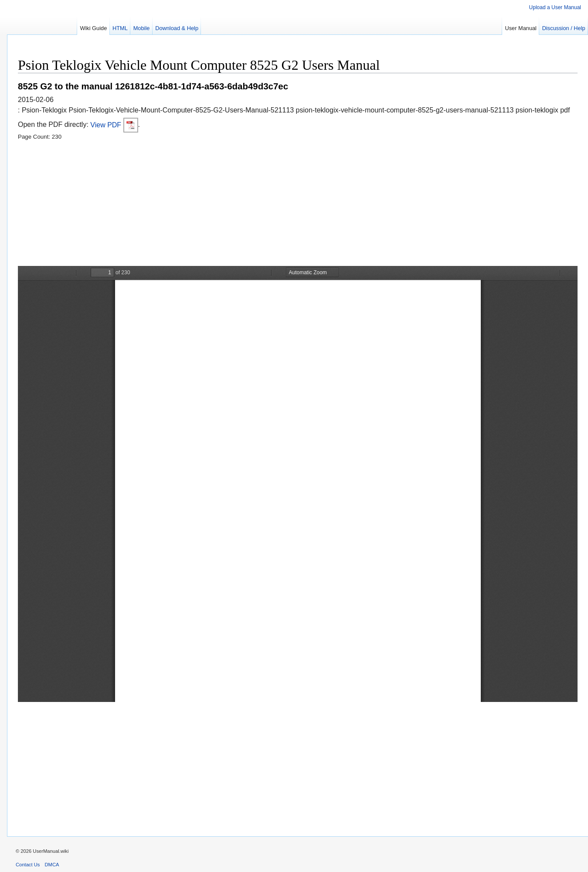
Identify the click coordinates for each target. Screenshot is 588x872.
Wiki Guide (93, 28)
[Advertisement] (279, 205)
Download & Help (177, 28)
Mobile (142, 28)
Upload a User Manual (555, 7)
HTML (120, 28)
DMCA (52, 865)
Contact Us (28, 865)
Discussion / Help (564, 28)
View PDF (114, 125)
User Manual (521, 28)
